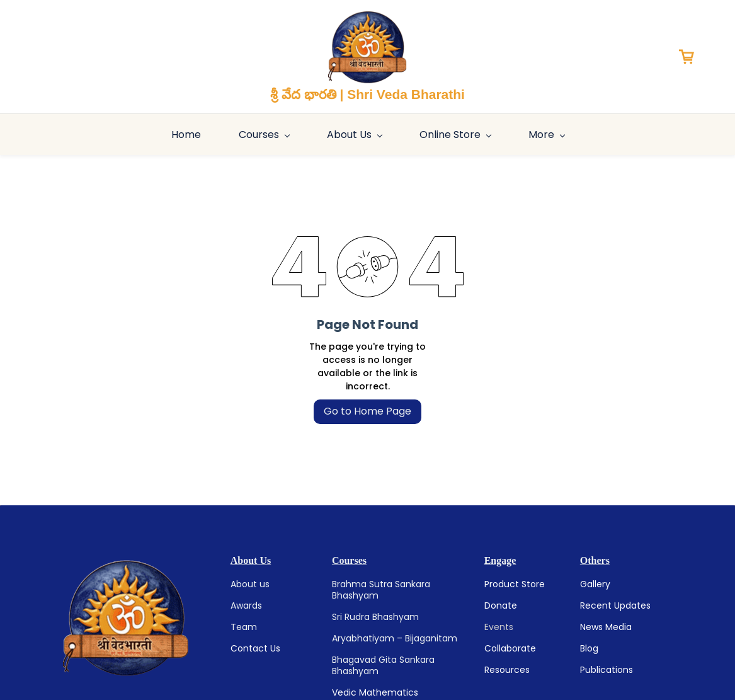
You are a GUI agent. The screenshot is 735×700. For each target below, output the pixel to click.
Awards (246, 605)
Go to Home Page (367, 411)
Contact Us (255, 648)
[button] (691, 57)
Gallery (595, 584)
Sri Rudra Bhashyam (375, 617)
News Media (606, 627)
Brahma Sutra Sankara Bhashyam (381, 590)
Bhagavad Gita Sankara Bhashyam (383, 665)
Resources (507, 670)
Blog (589, 648)
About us (250, 584)
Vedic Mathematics (375, 692)
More (686, 135)
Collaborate (510, 648)
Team (244, 627)
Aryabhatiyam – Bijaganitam (395, 638)
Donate (501, 605)
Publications (607, 670)
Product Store (515, 584)
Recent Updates (615, 605)
